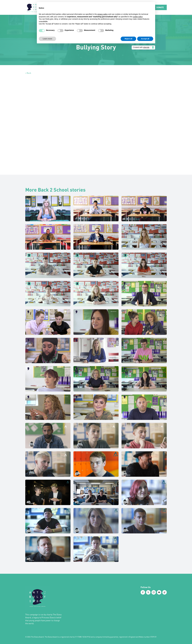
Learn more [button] (47, 39)
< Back (28, 73)
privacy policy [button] (103, 14)
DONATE (160, 7)
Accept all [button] (145, 39)
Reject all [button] (128, 39)
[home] (35, 7)
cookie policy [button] (138, 17)
